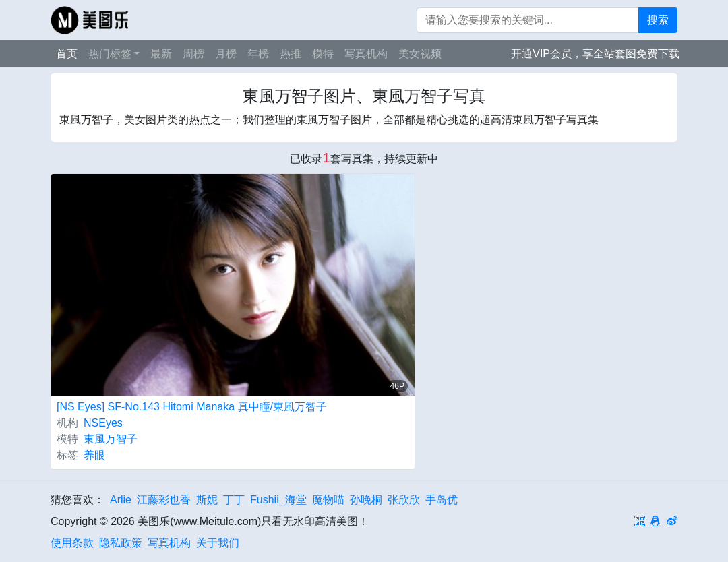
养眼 (94, 455)
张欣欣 (404, 500)
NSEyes (103, 423)
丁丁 (234, 500)
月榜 (226, 54)
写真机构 (366, 54)
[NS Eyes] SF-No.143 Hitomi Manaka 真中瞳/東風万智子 (192, 407)
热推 (291, 54)
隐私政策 (121, 543)
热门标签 (110, 54)
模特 (323, 54)
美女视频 (420, 54)
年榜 (258, 54)
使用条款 (72, 543)
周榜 (193, 54)
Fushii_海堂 (278, 500)
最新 (161, 54)
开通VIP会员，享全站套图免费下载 (595, 54)
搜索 (658, 20)
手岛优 (442, 500)
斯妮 (207, 500)
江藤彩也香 (164, 500)
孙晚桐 (366, 500)
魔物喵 (328, 500)
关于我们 (218, 543)
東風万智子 (111, 439)
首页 (67, 54)
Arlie (121, 500)
